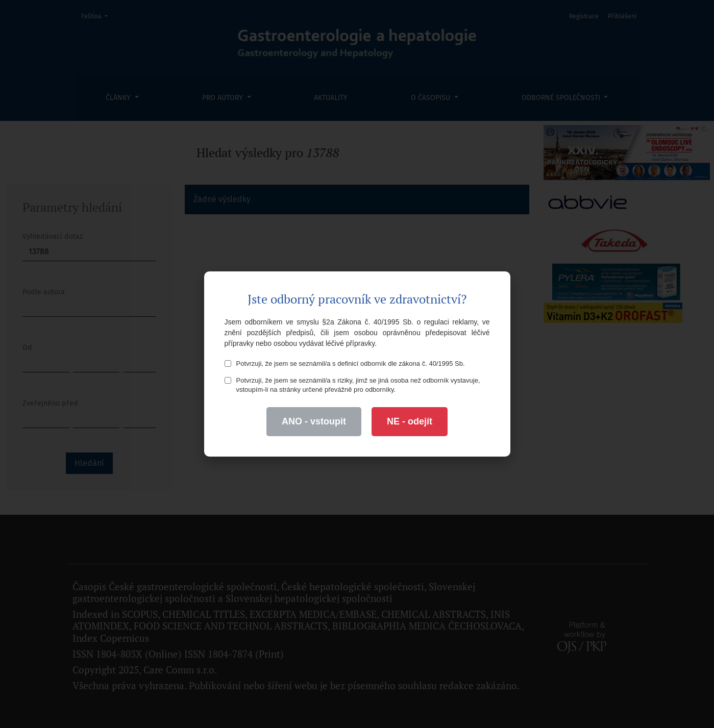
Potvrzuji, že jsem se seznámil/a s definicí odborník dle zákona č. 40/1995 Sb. (345, 363)
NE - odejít (410, 421)
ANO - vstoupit (314, 421)
